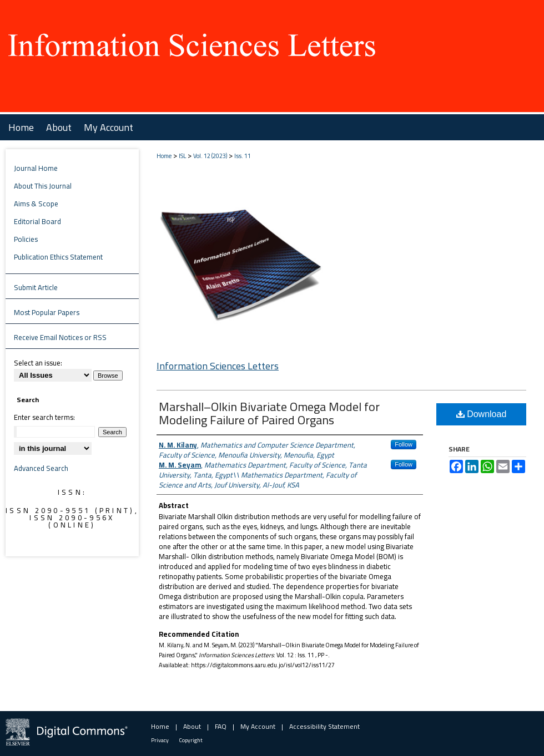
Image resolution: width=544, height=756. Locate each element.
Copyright (191, 740)
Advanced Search (41, 468)
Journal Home (36, 168)
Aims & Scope (36, 204)
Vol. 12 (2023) (210, 156)
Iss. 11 (243, 156)
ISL (182, 156)
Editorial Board (37, 221)
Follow (404, 444)
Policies (26, 239)
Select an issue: (38, 363)
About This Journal (43, 186)
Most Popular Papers (47, 312)
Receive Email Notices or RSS (60, 337)
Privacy (160, 740)
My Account (258, 726)
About (192, 726)
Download (482, 414)
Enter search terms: (44, 417)
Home (164, 156)
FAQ (221, 726)
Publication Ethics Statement (58, 257)
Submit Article (36, 287)
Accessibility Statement (324, 726)
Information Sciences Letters (218, 366)
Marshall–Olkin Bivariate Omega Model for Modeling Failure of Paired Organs (269, 413)
